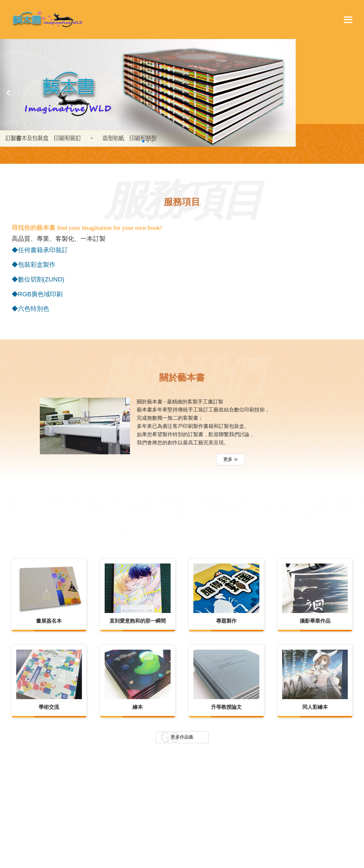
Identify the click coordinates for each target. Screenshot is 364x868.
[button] (9, 93)
